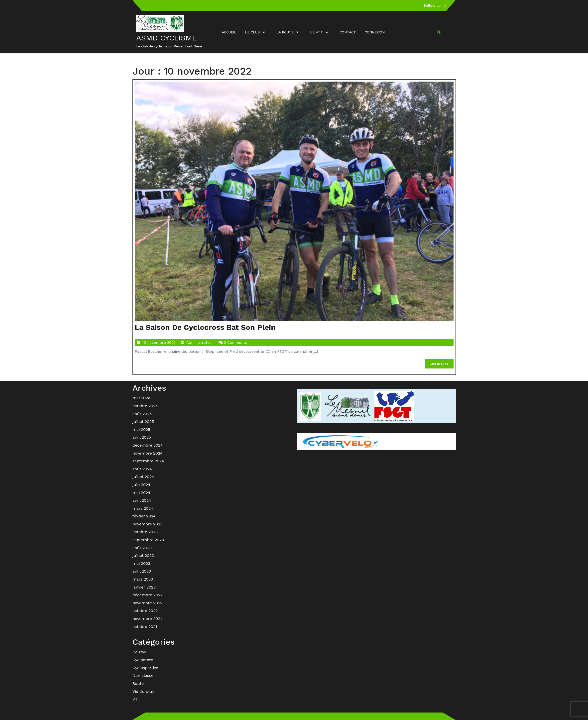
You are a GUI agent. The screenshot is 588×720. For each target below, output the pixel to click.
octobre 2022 (145, 611)
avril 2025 (142, 437)
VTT (136, 699)
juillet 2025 (143, 421)
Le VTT (317, 32)
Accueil (229, 32)
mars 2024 (143, 508)
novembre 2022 (147, 603)
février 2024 (144, 516)
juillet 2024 (143, 477)
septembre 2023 (148, 540)
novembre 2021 (147, 619)
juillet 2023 (143, 555)
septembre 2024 (148, 461)
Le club (252, 32)
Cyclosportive (145, 668)
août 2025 (142, 414)
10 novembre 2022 (159, 343)
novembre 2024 (148, 453)
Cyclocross (143, 660)
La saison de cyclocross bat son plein (205, 327)
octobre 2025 (145, 406)
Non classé (143, 675)
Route (138, 683)
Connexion (375, 32)
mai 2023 (141, 563)
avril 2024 (142, 500)
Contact (348, 32)
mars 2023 (143, 579)
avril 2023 (142, 571)
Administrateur (200, 343)
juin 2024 (141, 485)
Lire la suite (442, 365)
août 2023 (142, 548)
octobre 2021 (145, 627)
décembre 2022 (148, 595)
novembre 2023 (147, 524)
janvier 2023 (144, 587)
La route (285, 32)
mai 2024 (141, 493)
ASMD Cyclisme (167, 38)
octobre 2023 (145, 532)
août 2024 (142, 469)
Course (139, 652)
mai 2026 (141, 398)
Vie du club (144, 691)
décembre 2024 (148, 445)
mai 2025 (141, 429)
